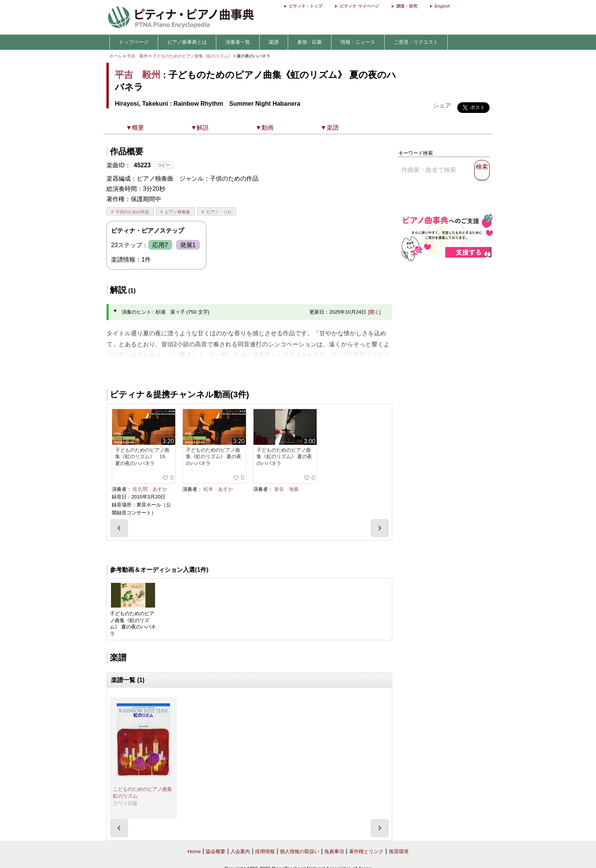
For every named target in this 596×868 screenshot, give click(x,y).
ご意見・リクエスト (416, 42)
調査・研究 (407, 6)
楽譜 (274, 42)
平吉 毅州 (137, 56)
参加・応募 (310, 42)
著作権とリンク (366, 851)
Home (194, 851)
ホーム (116, 56)
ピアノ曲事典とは (187, 42)
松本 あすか (218, 489)
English (442, 6)
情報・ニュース (358, 42)
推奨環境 (399, 851)
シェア (442, 106)
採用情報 (265, 851)
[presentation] (119, 528)
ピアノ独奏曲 (178, 212)
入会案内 (240, 851)
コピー (164, 165)
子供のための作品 (132, 212)
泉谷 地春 (286, 489)
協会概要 (216, 851)
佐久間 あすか (150, 489)
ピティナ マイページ (359, 6)
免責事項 (334, 851)
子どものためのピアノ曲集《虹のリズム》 (193, 56)
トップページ (134, 42)
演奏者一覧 (238, 42)
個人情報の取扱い (300, 851)
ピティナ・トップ (306, 6)
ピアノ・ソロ (219, 212)
